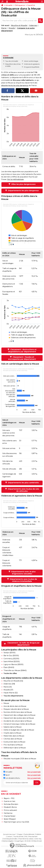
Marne (4, 28)
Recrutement (33, 837)
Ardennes (33, 25)
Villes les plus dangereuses (23, 184)
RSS (26, 837)
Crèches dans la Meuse (13, 739)
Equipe (20, 834)
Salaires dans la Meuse (12, 727)
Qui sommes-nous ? (10, 834)
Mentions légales (8, 841)
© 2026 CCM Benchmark (33, 841)
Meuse (6, 703)
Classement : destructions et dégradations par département (22, 351)
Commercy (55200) (11, 659)
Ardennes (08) (9, 684)
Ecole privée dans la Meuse (14, 742)
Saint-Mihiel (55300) (11, 662)
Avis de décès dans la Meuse (15, 706)
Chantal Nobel (10, 816)
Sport (7, 775)
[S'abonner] (22, 783)
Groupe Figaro (19, 841)
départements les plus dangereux (15, 85)
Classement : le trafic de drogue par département (23, 644)
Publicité (38, 834)
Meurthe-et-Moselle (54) (13, 681)
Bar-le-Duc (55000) (11, 656)
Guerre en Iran (10, 801)
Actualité (9, 5)
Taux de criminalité (12, 61)
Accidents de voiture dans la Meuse (18, 721)
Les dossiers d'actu (12, 778)
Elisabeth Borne (10, 807)
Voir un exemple (34, 772)
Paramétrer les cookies (26, 839)
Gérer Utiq (38, 839)
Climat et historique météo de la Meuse (19, 724)
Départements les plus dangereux (23, 191)
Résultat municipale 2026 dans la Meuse (20, 759)
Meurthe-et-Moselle (19, 25)
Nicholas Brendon (11, 804)
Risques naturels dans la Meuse (16, 709)
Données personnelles (10, 839)
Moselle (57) (8, 690)
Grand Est (31, 5)
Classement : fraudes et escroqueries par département (22, 358)
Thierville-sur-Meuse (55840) (15, 670)
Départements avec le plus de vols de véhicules (23, 490)
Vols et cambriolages (31, 61)
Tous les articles (18, 837)
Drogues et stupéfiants (32, 67)
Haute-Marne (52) (11, 693)
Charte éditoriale (29, 834)
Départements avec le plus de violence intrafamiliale (23, 580)
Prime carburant (10, 810)
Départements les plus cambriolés (23, 483)
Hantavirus (8, 813)
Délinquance (20, 5)
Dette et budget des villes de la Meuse (19, 730)
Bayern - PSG (9, 798)
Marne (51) (8, 687)
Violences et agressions (32, 64)
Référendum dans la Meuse (15, 748)
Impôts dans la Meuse (12, 733)
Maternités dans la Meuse (14, 736)
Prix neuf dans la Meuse (13, 745)
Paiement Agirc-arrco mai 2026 (16, 822)
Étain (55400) (9, 667)
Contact (9, 837)
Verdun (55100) (9, 653)
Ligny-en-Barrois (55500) (13, 664)
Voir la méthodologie (15, 179)
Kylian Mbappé (10, 819)
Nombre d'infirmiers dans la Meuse (18, 712)
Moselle (12, 28)
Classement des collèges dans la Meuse (19, 715)
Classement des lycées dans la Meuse (19, 718)
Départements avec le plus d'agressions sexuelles (23, 573)
